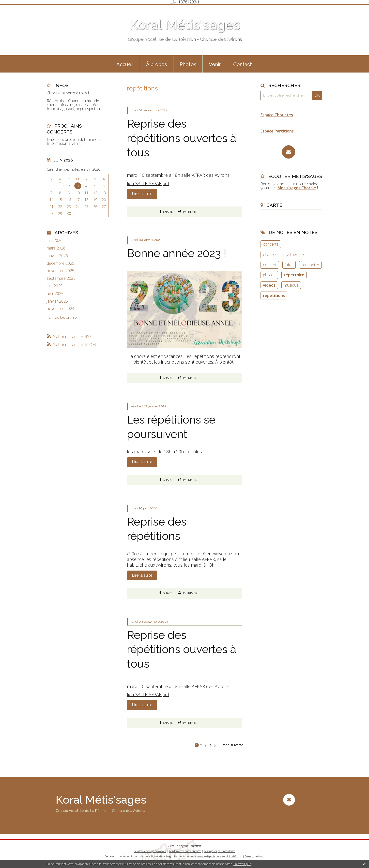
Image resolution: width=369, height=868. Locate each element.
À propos (157, 64)
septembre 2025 (61, 278)
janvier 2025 (57, 301)
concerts (271, 244)
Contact (243, 64)
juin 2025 (55, 286)
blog (261, 856)
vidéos (269, 285)
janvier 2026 (57, 256)
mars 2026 (56, 248)
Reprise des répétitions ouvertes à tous (182, 138)
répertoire (294, 275)
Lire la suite (142, 194)
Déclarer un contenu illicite (121, 856)
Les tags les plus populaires (220, 851)
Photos (188, 64)
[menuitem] (125, 64)
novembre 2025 (61, 271)
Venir (215, 64)
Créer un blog (176, 846)
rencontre (310, 265)
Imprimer (188, 212)
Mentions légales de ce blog (155, 856)
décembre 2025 (61, 263)
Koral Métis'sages (185, 25)
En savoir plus (242, 864)
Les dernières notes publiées (185, 851)
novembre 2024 (61, 309)
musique (291, 285)
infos (289, 265)
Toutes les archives (64, 317)
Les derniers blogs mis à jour (150, 851)
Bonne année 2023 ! (177, 253)
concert (270, 265)
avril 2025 (55, 294)
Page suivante (232, 745)
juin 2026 (55, 241)
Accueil (125, 64)
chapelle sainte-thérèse (283, 254)
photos (269, 275)
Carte (274, 205)
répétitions (274, 295)
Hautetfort (195, 846)
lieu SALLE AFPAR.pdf (148, 183)
